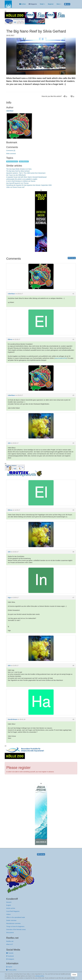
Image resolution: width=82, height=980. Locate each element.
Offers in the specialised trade (16, 917)
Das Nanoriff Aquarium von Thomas (17, 183)
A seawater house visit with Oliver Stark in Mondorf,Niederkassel (26, 177)
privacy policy (40, 976)
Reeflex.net (10, 941)
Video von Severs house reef (15, 187)
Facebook (10, 956)
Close (74, 975)
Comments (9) (11, 151)
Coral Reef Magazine (13, 911)
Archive (23, 4)
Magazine (33, 4)
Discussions (10, 933)
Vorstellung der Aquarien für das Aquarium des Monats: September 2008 (29, 185)
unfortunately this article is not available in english (22, 179)
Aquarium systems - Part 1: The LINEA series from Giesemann (26, 173)
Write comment (11, 154)
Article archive (11, 908)
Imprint (9, 967)
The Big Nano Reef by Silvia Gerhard (18, 171)
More (59, 4)
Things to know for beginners (15, 926)
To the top (72, 258)
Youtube (10, 953)
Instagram (10, 959)
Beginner (51, 4)
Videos (8, 914)
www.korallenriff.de (61, 358)
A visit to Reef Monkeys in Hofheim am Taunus (21, 181)
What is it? (10, 944)
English (9, 905)
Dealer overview (11, 920)
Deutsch (9, 902)
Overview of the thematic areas (16, 929)
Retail (42, 4)
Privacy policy (11, 970)
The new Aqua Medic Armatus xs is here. (19, 169)
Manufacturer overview (13, 923)
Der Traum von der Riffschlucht (16, 175)
